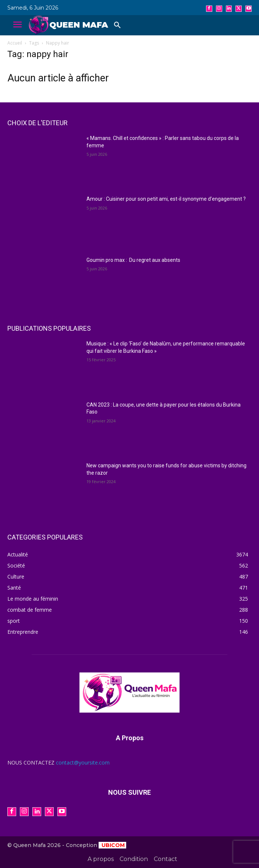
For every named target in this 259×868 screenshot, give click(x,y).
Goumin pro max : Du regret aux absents (133, 260)
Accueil (15, 43)
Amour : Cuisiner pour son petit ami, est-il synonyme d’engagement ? (166, 199)
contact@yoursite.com (83, 762)
